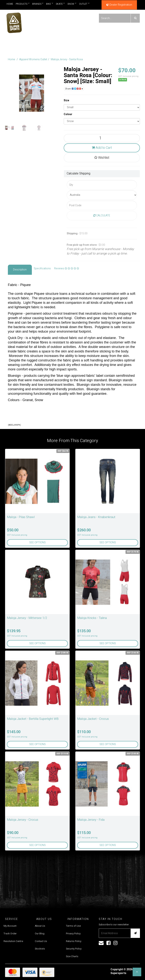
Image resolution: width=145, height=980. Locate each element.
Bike (50, 4)
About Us (40, 926)
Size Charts (72, 956)
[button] (137, 972)
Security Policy (74, 949)
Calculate (102, 216)
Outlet (84, 4)
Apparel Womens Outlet (33, 59)
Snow (72, 4)
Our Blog (40, 933)
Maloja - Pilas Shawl (21, 517)
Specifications (42, 268)
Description (20, 270)
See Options (37, 542)
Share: (74, 89)
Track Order (10, 933)
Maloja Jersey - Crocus (23, 820)
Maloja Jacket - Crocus (93, 719)
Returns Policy (74, 941)
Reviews (67, 268)
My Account (10, 926)
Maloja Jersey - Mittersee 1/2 (27, 618)
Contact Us (41, 941)
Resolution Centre (13, 941)
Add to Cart (102, 148)
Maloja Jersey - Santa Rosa (67, 59)
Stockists (40, 949)
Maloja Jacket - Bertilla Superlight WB (33, 719)
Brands (38, 4)
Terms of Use (73, 926)
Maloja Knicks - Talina (92, 618)
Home (10, 4)
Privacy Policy (73, 933)
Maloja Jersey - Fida (91, 820)
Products (23, 4)
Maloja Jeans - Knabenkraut (96, 517)
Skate (60, 4)
